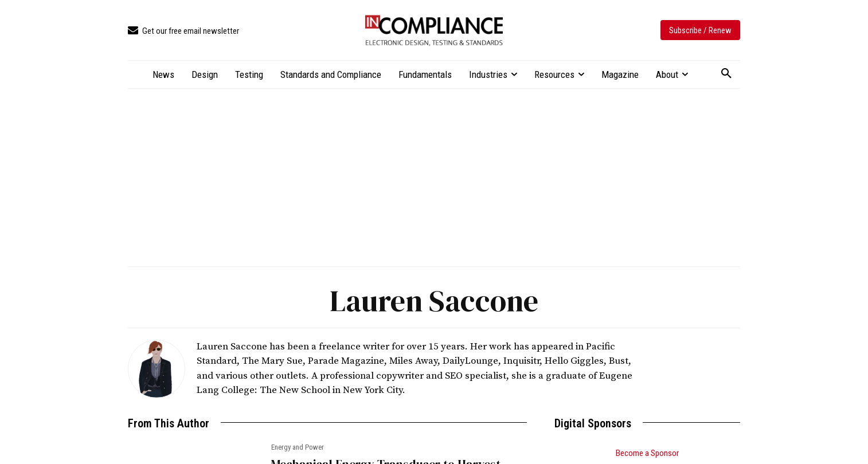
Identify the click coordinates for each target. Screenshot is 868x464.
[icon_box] (183, 31)
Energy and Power (298, 447)
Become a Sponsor (647, 453)
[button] (726, 74)
